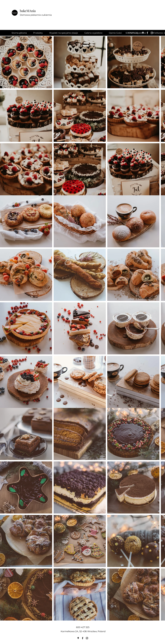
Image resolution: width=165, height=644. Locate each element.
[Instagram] (152, 33)
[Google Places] (143, 33)
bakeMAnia (28, 11)
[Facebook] (147, 33)
